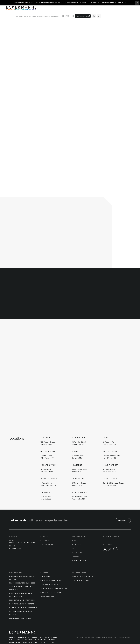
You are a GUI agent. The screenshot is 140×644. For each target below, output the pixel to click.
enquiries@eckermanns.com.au (23, 538)
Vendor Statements (80, 576)
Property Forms (77, 11)
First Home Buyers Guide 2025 (22, 578)
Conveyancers (55, 11)
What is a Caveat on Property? (23, 603)
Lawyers (65, 11)
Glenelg (54, 632)
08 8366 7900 (101, 11)
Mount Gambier (15, 637)
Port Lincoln (41, 637)
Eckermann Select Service (21, 614)
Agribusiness (46, 572)
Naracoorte (28, 637)
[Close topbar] (137, 3)
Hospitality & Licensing (51, 587)
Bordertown (23, 632)
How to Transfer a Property (22, 599)
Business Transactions (51, 576)
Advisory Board (79, 556)
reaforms (45, 536)
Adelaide (13, 632)
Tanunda (51, 637)
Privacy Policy (125, 632)
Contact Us (123, 516)
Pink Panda (113, 632)
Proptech (88, 11)
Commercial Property (50, 580)
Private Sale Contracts (82, 572)
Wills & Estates (47, 591)
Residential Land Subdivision (22, 595)
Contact (13, 532)
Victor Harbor (15, 640)
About (74, 544)
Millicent (38, 635)
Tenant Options (47, 540)
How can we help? (116, 11)
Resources (76, 540)
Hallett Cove (15, 635)
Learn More (121, 3)
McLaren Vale (27, 635)
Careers (75, 552)
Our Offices (77, 548)
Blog (74, 536)
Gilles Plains (44, 632)
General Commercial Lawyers (54, 583)
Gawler (34, 632)
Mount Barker (49, 635)
